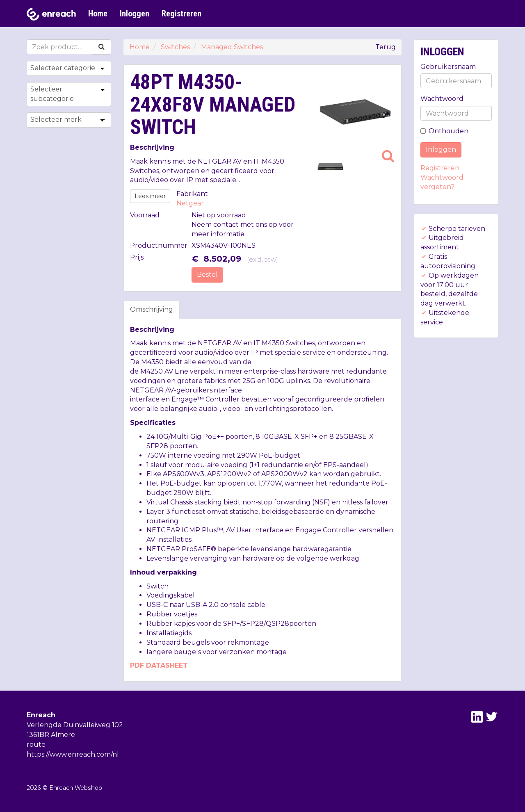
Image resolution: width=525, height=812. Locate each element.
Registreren (181, 14)
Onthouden (444, 131)
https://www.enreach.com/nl (73, 754)
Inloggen (135, 14)
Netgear (190, 203)
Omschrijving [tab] (152, 309)
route (36, 745)
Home (98, 14)
